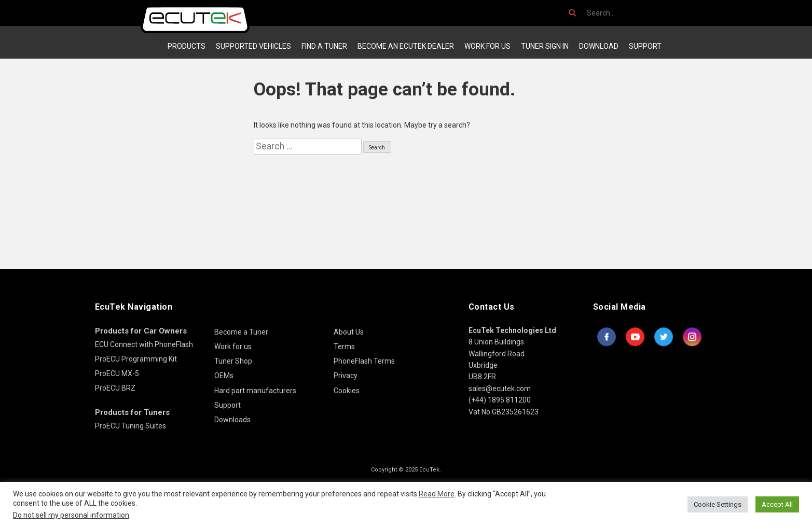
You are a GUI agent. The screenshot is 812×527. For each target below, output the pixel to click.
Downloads (232, 420)
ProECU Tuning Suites (130, 426)
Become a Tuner (241, 332)
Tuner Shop (233, 361)
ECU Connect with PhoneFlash (144, 344)
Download (599, 46)
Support (645, 46)
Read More (437, 494)
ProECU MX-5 (117, 373)
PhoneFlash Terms (364, 361)
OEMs (224, 376)
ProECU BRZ (115, 388)
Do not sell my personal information (71, 515)
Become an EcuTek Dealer (406, 46)
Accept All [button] (777, 504)
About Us (349, 332)
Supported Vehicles (253, 46)
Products (187, 46)
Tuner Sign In (545, 46)
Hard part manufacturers (255, 391)
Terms (344, 346)
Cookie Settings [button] (718, 504)
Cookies (347, 391)
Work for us (487, 46)
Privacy (346, 376)
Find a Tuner (324, 46)
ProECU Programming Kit (136, 359)
